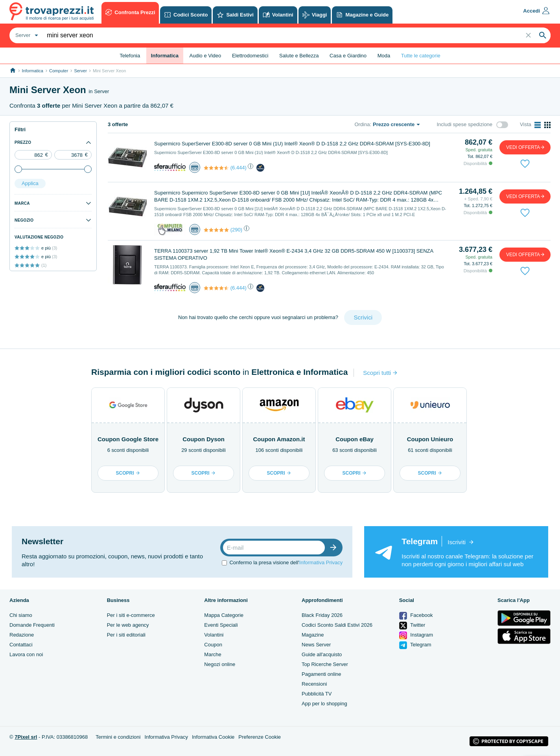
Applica (30, 183)
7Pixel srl (26, 737)
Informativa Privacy (321, 562)
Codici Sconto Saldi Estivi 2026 (337, 625)
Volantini (214, 635)
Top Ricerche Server (325, 664)
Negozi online (220, 664)
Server (80, 71)
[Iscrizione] (335, 548)
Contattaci (21, 645)
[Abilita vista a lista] (538, 125)
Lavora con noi (26, 654)
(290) (236, 230)
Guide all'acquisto (322, 654)
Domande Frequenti (32, 625)
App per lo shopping (324, 704)
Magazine (313, 635)
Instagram (416, 635)
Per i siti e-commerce (131, 615)
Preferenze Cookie (260, 737)
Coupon (213, 645)
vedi (526, 147)
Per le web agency (128, 625)
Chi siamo (21, 615)
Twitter (412, 626)
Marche (213, 654)
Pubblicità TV (317, 694)
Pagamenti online (321, 674)
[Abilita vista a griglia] (547, 125)
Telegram (415, 645)
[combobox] (26, 35)
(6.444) (239, 168)
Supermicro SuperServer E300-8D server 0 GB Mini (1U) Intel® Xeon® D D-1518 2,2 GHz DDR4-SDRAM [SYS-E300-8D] (292, 144)
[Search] (543, 35)
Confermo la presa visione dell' (286, 562)
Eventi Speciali (221, 625)
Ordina (362, 124)
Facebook (416, 616)
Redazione (22, 635)
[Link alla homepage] (13, 71)
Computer (59, 71)
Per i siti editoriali (126, 635)
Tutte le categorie (421, 56)
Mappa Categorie (224, 615)
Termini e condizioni (118, 737)
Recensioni (314, 684)
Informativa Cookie (213, 737)
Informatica (33, 71)
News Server (316, 645)
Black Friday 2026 (322, 615)
